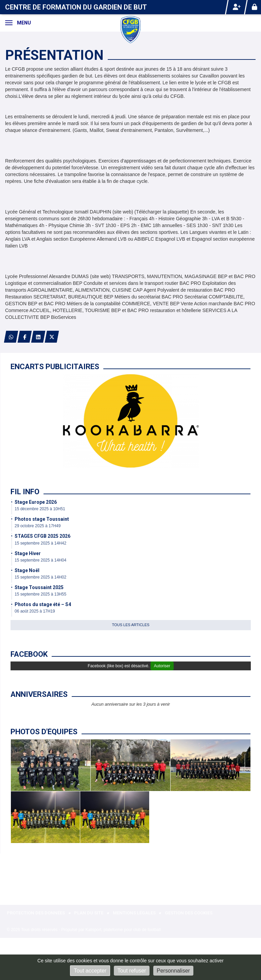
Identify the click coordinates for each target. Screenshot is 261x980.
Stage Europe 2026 (36, 502)
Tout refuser (132, 971)
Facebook (29, 654)
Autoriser (162, 666)
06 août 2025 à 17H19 (35, 611)
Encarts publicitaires (55, 367)
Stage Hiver (28, 553)
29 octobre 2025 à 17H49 (38, 526)
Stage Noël (27, 570)
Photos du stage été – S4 (43, 604)
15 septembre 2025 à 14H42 (40, 543)
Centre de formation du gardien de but (76, 7)
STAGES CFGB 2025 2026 (42, 536)
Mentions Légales (134, 913)
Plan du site (89, 913)
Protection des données (36, 913)
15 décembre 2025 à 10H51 (40, 509)
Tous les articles (130, 625)
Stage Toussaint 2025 (39, 587)
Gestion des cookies (189, 913)
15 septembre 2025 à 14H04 (40, 560)
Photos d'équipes (44, 732)
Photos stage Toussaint (42, 519)
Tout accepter (90, 971)
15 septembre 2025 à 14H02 (40, 577)
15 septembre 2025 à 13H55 (40, 594)
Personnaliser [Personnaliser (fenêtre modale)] (173, 971)
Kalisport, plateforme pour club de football (123, 930)
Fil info (25, 492)
